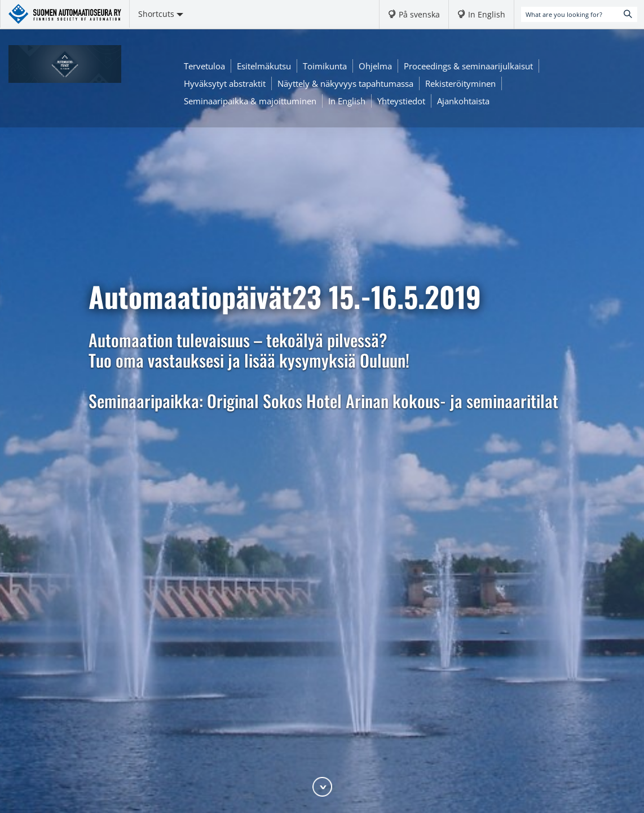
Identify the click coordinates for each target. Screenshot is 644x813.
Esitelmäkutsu (264, 66)
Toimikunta (325, 66)
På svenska (419, 14)
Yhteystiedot (401, 101)
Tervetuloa (204, 66)
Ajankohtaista (463, 101)
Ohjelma (375, 66)
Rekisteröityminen (460, 83)
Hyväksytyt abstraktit (225, 83)
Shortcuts (161, 14)
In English (487, 14)
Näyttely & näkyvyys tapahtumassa (345, 83)
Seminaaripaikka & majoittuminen (250, 101)
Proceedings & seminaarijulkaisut (468, 66)
